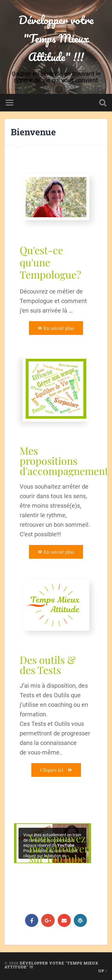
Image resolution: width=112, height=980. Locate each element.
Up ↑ (103, 971)
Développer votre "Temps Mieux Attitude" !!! (56, 38)
